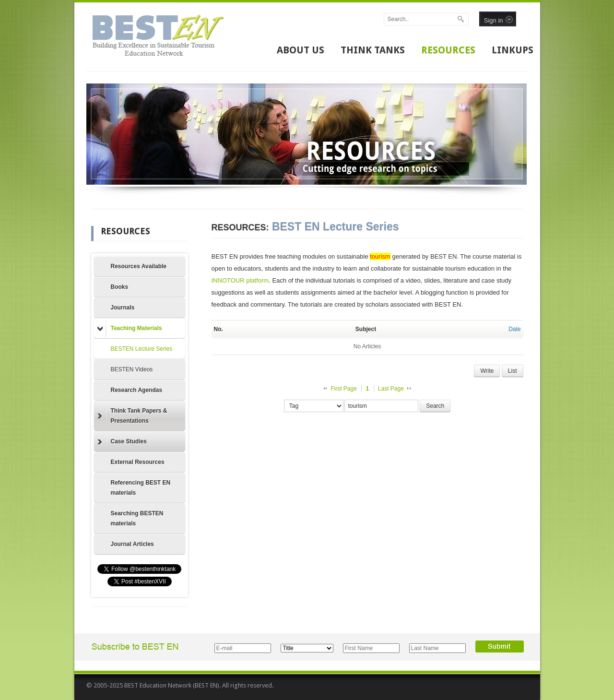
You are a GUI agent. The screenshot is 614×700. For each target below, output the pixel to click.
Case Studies (122, 442)
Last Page (391, 389)
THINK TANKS (373, 50)
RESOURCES (448, 50)
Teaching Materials (130, 329)
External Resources (138, 462)
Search (435, 406)
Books (120, 287)
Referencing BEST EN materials (141, 488)
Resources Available (139, 266)
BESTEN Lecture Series (142, 349)
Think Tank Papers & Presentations (132, 416)
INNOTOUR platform (240, 280)
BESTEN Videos (132, 369)
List (513, 371)
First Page (344, 389)
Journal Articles (132, 544)
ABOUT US (301, 50)
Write (487, 371)
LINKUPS (513, 50)
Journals (123, 308)
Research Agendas (137, 390)
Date (514, 329)
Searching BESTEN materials (137, 518)
